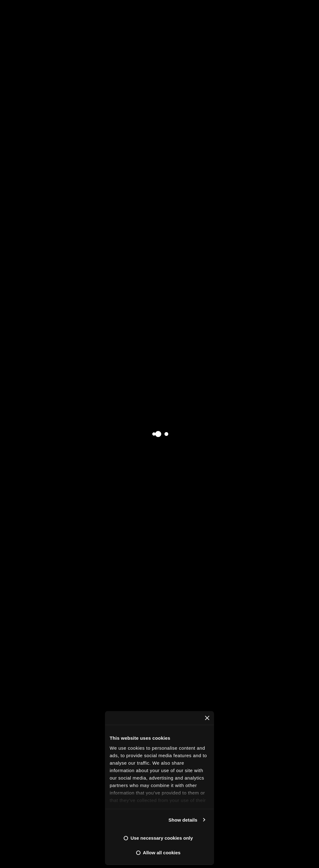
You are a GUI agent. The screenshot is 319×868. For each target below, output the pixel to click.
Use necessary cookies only (162, 838)
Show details (183, 820)
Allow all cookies (162, 853)
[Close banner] (207, 718)
